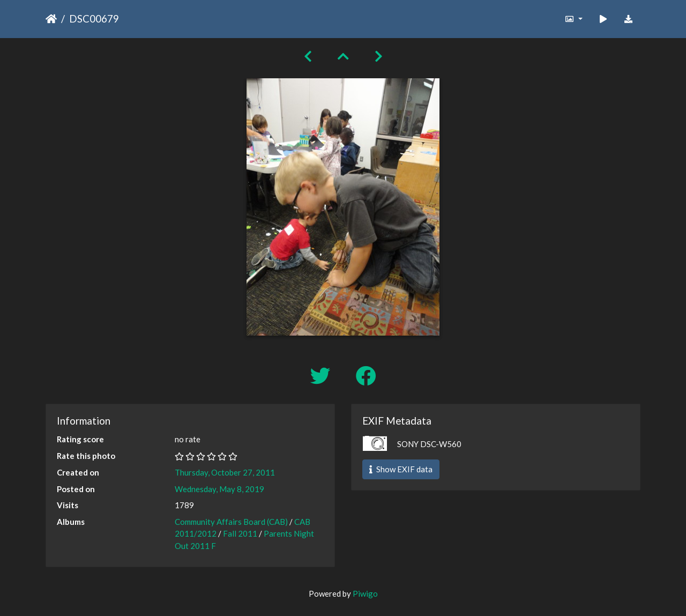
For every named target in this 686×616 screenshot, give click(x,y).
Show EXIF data (401, 469)
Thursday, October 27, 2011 (225, 472)
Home (51, 19)
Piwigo (365, 593)
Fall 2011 (240, 533)
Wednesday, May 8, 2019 (219, 489)
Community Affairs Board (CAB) (231, 522)
